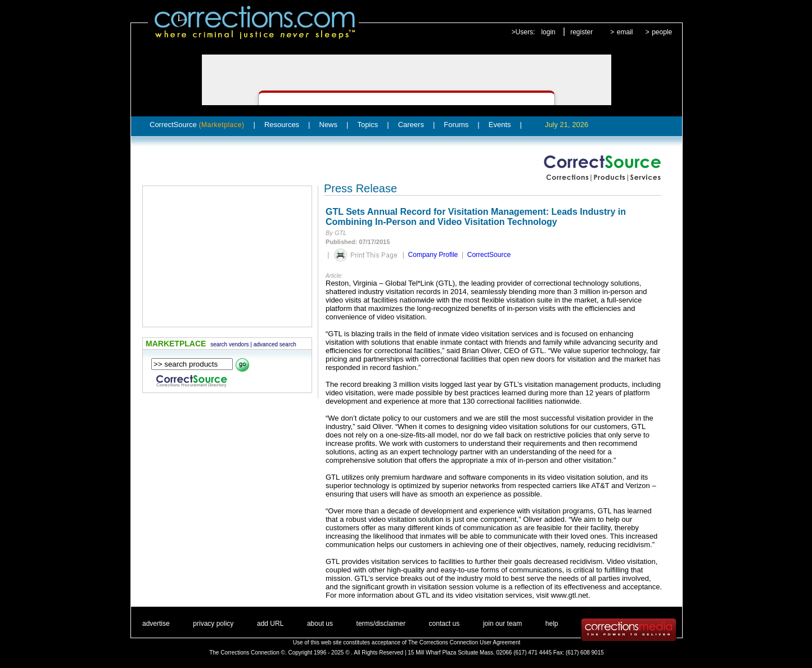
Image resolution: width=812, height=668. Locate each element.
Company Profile (433, 255)
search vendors (229, 344)
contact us (445, 624)
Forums (456, 125)
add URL (270, 624)
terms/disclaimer (381, 624)
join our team (502, 624)
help (552, 624)
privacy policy (213, 624)
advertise (156, 624)
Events (500, 125)
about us (320, 624)
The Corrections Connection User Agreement (464, 642)
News (329, 125)
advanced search (275, 344)
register (581, 32)
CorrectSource (197, 125)
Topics (367, 125)
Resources (282, 125)
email (625, 32)
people (662, 32)
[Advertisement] (227, 256)
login (548, 32)
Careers (411, 125)
